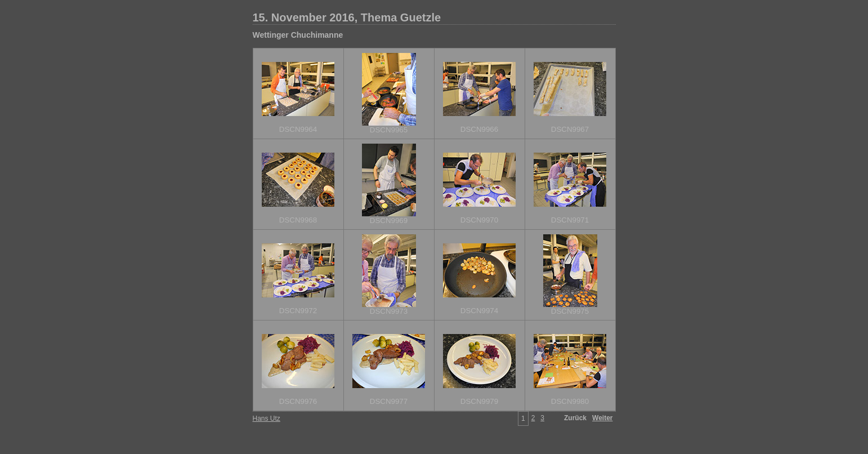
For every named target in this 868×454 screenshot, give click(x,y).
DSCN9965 (389, 130)
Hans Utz (267, 419)
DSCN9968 (298, 220)
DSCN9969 (389, 221)
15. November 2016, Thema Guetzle (347, 17)
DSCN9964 (298, 129)
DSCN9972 (298, 311)
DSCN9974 (479, 311)
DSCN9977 (389, 401)
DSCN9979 (479, 401)
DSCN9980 (570, 401)
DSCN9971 (570, 220)
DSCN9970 (479, 220)
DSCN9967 (570, 129)
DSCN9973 (389, 311)
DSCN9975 (570, 311)
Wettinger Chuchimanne (298, 35)
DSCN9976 (298, 401)
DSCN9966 (479, 129)
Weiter (602, 418)
